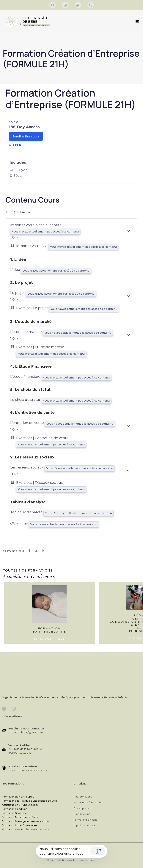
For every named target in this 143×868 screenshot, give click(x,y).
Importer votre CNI (32, 246)
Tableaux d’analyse (27, 512)
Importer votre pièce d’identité (36, 225)
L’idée (16, 270)
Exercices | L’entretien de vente (42, 438)
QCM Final (19, 523)
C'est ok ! (98, 851)
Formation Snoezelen (15, 813)
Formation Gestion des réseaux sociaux (26, 829)
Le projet (18, 293)
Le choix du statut (26, 400)
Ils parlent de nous (84, 825)
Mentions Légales (67, 860)
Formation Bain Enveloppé (18, 797)
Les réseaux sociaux (27, 467)
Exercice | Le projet (33, 308)
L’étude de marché (26, 332)
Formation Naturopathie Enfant (21, 817)
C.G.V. (51, 860)
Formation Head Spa (15, 809)
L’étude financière (26, 377)
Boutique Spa (82, 814)
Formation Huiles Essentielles (19, 825)
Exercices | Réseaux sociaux (40, 483)
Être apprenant (83, 808)
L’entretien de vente (27, 423)
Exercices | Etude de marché (40, 347)
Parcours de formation (87, 802)
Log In (17, 145)
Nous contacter (88, 860)
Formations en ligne (85, 820)
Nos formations (83, 797)
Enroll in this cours (26, 136)
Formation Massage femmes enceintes (26, 821)
